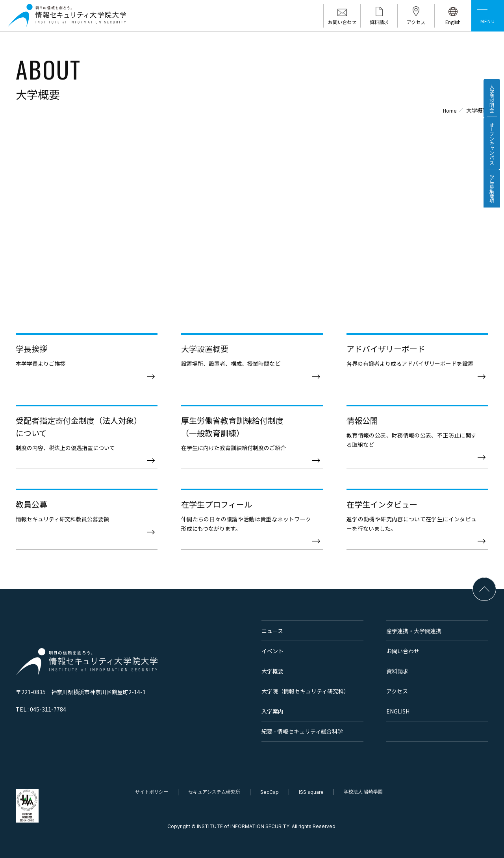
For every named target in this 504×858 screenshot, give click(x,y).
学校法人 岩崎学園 (363, 792)
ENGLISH (398, 711)
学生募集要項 (489, 217)
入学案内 (272, 711)
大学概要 (272, 671)
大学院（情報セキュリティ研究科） (305, 691)
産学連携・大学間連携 (414, 631)
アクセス (397, 691)
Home (448, 110)
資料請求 (397, 671)
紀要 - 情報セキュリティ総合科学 (302, 731)
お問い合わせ (403, 651)
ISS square (311, 792)
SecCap (270, 792)
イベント (272, 651)
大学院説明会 (489, 103)
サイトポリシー (152, 792)
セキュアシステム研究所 (214, 792)
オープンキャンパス (489, 160)
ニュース (272, 631)
